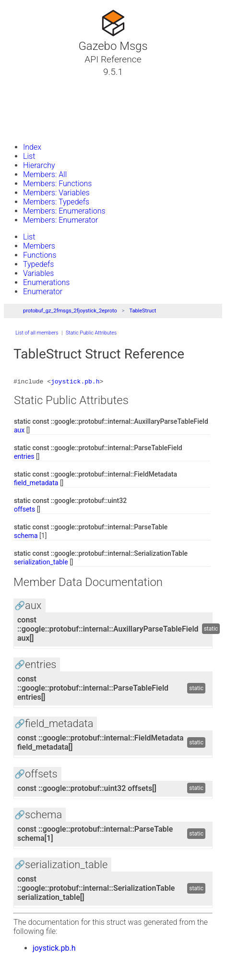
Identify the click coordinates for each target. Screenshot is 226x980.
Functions (40, 255)
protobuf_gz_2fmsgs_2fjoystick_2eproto (70, 311)
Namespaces (40, 106)
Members (39, 246)
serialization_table (41, 563)
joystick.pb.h (75, 382)
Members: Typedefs (56, 202)
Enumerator (43, 292)
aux (19, 431)
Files (25, 118)
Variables (38, 273)
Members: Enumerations (64, 211)
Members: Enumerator (60, 220)
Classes (31, 95)
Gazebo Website (45, 129)
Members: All (45, 174)
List (29, 156)
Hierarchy (39, 165)
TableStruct (143, 311)
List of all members (37, 333)
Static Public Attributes (91, 333)
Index (32, 147)
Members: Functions (57, 184)
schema (26, 537)
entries (24, 458)
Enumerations (46, 282)
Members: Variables (56, 193)
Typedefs (38, 264)
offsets (24, 511)
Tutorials (32, 83)
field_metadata (36, 484)
